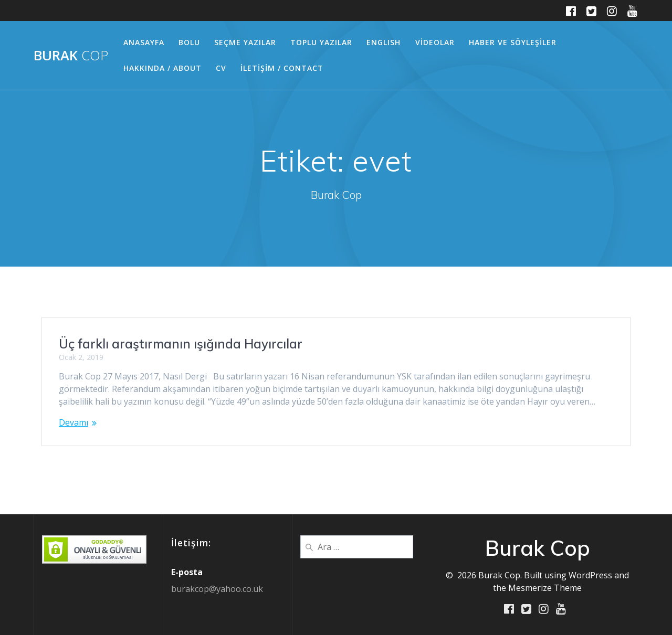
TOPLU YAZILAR (321, 42)
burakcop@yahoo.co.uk (217, 588)
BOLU (189, 42)
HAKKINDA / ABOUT (162, 68)
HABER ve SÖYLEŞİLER (513, 42)
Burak (71, 56)
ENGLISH (384, 42)
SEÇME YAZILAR (245, 42)
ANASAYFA (144, 42)
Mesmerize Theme (545, 587)
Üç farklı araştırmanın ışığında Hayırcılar (181, 344)
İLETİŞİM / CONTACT (282, 68)
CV (221, 68)
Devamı (73, 422)
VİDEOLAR (435, 42)
